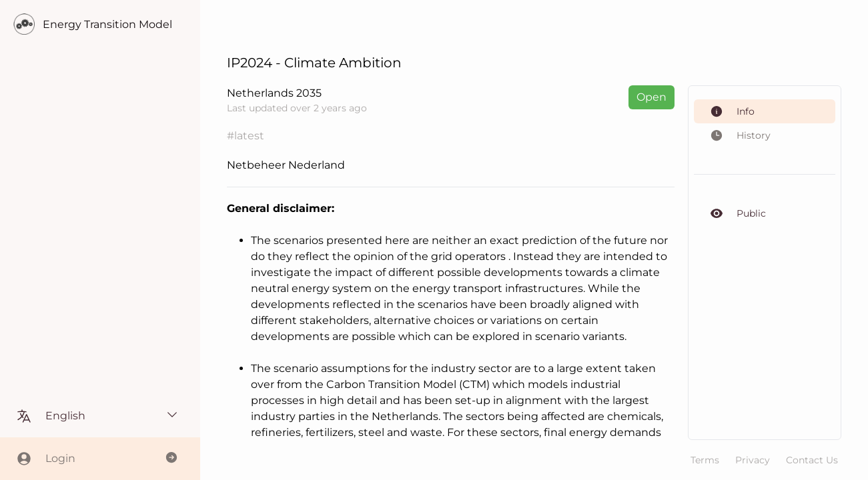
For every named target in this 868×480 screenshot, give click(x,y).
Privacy (753, 460)
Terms (705, 460)
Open (652, 97)
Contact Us (812, 460)
